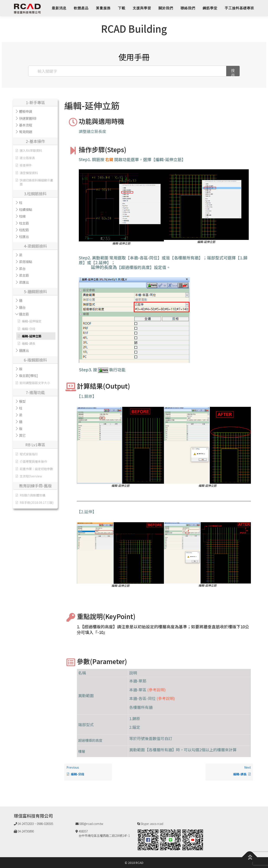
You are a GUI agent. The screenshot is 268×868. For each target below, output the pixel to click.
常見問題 (26, 132)
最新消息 (59, 8)
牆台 (22, 307)
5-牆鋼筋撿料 (35, 291)
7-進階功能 (35, 392)
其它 (22, 435)
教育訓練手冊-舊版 (35, 486)
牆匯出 (24, 350)
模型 (22, 401)
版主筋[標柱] (28, 375)
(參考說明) (156, 690)
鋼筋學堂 (210, 8)
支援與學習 (142, 8)
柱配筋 (24, 230)
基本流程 (26, 125)
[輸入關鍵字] (127, 71)
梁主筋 (24, 275)
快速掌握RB (28, 118)
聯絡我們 (188, 8)
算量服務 (103, 8)
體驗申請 (26, 111)
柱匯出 (24, 236)
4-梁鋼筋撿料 (35, 246)
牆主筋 (24, 314)
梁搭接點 (26, 262)
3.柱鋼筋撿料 (35, 194)
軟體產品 (81, 8)
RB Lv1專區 (35, 445)
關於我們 (166, 8)
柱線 (22, 216)
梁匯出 (24, 282)
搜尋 (233, 72)
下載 (122, 8)
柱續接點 (26, 209)
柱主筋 (24, 223)
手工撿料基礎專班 (239, 8)
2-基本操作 (35, 141)
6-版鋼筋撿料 (35, 360)
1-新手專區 (35, 102)
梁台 (22, 268)
